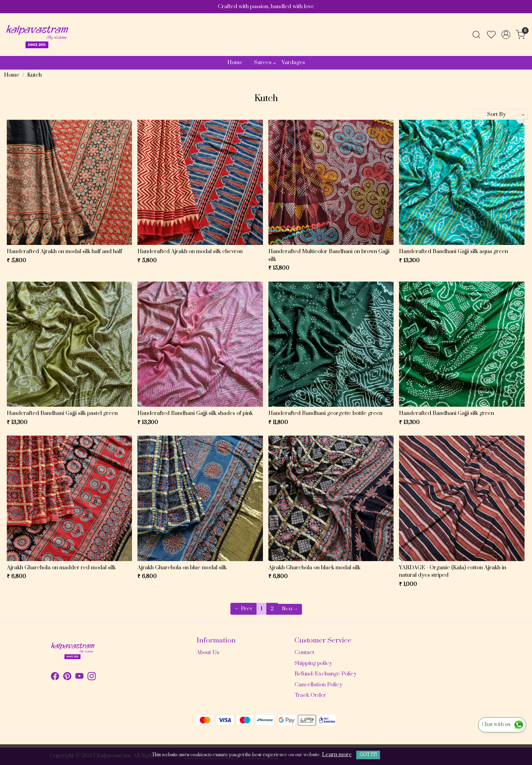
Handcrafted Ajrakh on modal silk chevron (190, 251)
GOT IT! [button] (368, 755)
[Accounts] (506, 35)
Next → (290, 609)
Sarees (265, 62)
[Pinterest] (67, 677)
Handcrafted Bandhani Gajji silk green (446, 413)
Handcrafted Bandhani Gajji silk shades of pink (195, 413)
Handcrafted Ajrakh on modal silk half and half (64, 251)
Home (235, 62)
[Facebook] (55, 677)
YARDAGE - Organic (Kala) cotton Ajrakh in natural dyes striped (453, 571)
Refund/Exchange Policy (326, 674)
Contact (304, 652)
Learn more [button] (337, 754)
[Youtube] (79, 677)
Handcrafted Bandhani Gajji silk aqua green (453, 251)
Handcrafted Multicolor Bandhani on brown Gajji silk (329, 255)
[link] (476, 35)
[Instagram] (92, 677)
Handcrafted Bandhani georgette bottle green (325, 413)
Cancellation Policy (318, 685)
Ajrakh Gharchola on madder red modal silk (61, 568)
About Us (208, 652)
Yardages (293, 62)
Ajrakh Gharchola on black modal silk (314, 568)
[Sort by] (500, 114)
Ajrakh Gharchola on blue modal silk (182, 568)
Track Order (310, 695)
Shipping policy (313, 663)
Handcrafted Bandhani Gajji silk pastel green (62, 413)
